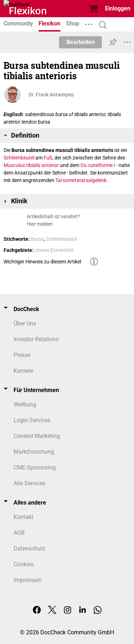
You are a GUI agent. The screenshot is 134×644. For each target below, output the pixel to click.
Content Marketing (37, 436)
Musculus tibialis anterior (31, 165)
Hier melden (40, 224)
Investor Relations (36, 339)
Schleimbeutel (19, 158)
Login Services (32, 420)
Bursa (37, 239)
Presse (22, 355)
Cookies (24, 564)
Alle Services (29, 483)
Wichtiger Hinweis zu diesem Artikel (42, 262)
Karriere (23, 371)
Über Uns (25, 323)
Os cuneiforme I (98, 165)
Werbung (25, 404)
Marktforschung (34, 452)
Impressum (28, 580)
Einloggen (118, 8)
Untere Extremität (54, 250)
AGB (19, 533)
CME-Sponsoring (35, 468)
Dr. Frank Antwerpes (51, 95)
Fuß (48, 158)
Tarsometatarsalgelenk (81, 180)
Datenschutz (29, 548)
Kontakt (23, 517)
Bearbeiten (81, 42)
